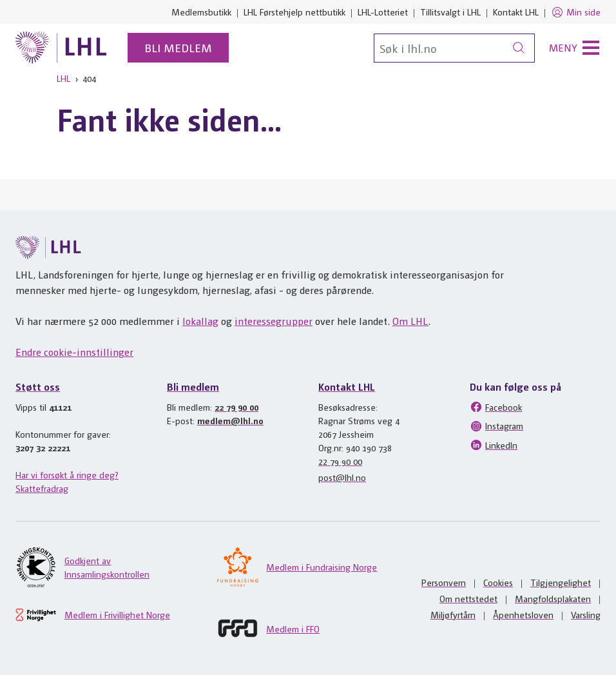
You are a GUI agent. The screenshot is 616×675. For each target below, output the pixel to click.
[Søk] (454, 48)
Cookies (498, 582)
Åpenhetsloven (523, 614)
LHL (63, 78)
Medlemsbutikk (201, 12)
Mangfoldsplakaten (553, 598)
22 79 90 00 (236, 407)
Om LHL (410, 321)
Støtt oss (38, 386)
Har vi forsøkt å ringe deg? (67, 474)
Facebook (496, 407)
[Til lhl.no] (61, 48)
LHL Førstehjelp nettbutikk (294, 12)
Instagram (496, 426)
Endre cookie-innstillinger (74, 352)
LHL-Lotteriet (383, 12)
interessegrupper (274, 321)
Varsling (586, 614)
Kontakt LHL (516, 12)
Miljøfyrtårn (453, 614)
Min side (576, 12)
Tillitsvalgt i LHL (450, 12)
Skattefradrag (42, 488)
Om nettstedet (468, 598)
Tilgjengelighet (561, 582)
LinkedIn (494, 445)
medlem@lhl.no (230, 420)
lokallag (200, 321)
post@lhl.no (342, 477)
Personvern (444, 582)
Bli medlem (178, 47)
